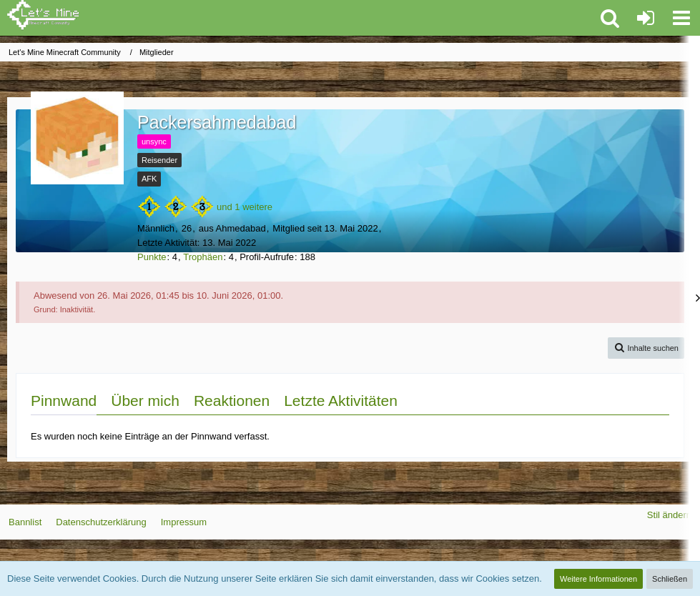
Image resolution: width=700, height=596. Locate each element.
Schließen (670, 579)
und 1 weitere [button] (245, 207)
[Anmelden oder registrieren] (646, 18)
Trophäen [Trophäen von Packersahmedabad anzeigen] (203, 257)
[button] (681, 18)
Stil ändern (669, 515)
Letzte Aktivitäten (341, 401)
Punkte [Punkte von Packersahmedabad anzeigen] (152, 257)
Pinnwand (64, 401)
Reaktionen (232, 401)
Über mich (145, 401)
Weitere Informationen (598, 579)
